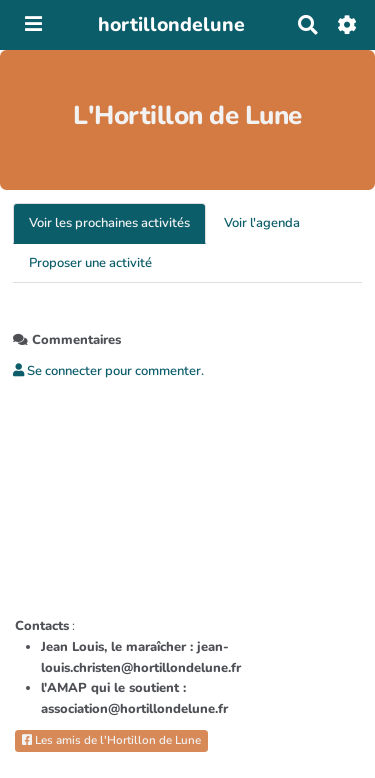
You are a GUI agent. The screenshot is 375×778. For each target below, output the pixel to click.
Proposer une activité (90, 263)
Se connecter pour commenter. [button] (108, 371)
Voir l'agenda (262, 223)
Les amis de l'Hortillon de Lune (111, 740)
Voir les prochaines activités (109, 223)
